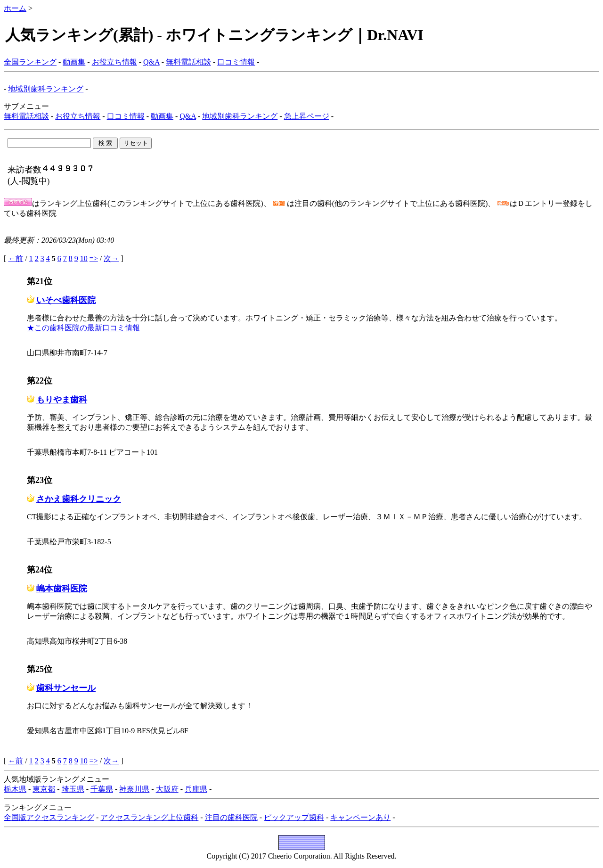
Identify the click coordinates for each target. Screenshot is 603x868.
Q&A (151, 62)
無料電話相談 (188, 62)
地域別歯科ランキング (46, 89)
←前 (16, 258)
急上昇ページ (307, 116)
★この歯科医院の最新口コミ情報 (83, 328)
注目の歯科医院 (231, 817)
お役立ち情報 (114, 62)
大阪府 (167, 789)
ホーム (15, 8)
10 (84, 258)
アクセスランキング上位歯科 (149, 817)
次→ (111, 258)
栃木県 (15, 789)
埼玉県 (73, 789)
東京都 (44, 789)
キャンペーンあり (360, 817)
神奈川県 (134, 789)
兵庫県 (196, 789)
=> (94, 258)
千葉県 (102, 789)
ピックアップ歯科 (294, 817)
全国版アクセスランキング (49, 817)
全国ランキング (30, 62)
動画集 (74, 62)
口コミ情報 (236, 62)
